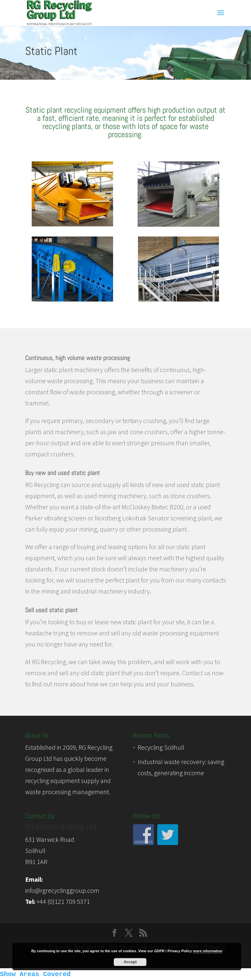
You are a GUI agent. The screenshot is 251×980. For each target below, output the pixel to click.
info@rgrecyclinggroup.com (62, 890)
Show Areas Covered (35, 974)
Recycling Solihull (161, 747)
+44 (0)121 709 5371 (63, 901)
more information (208, 951)
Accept (130, 962)
